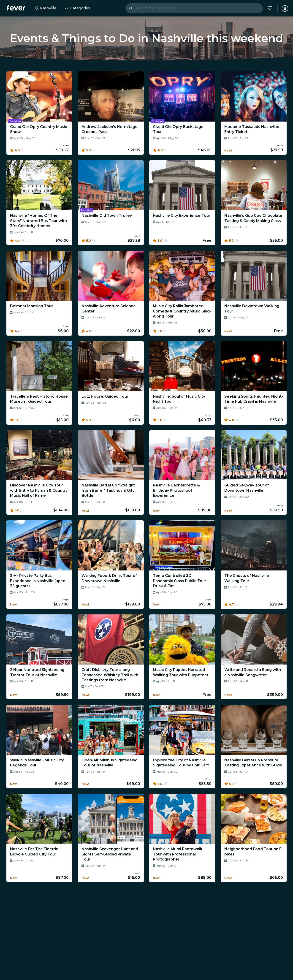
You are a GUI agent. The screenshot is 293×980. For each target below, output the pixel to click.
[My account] (284, 8)
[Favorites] (269, 8)
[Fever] (16, 8)
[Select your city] (46, 8)
